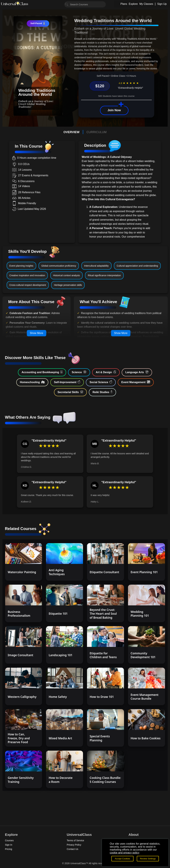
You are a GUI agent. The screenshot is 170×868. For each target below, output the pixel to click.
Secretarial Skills (70, 392)
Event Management (136, 382)
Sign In (9, 845)
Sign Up (162, 4)
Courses (9, 840)
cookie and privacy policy (124, 853)
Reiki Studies (102, 392)
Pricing (9, 849)
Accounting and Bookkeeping (42, 372)
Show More (36, 333)
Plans (124, 4)
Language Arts (137, 372)
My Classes (146, 4)
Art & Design (106, 372)
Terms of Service (75, 840)
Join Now (114, 110)
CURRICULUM (97, 132)
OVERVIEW (71, 132)
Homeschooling (32, 382)
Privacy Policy (74, 845)
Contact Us (72, 849)
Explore (133, 4)
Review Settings (148, 859)
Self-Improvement (67, 382)
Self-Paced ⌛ (38, 23)
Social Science (101, 382)
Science (79, 372)
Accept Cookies (122, 859)
